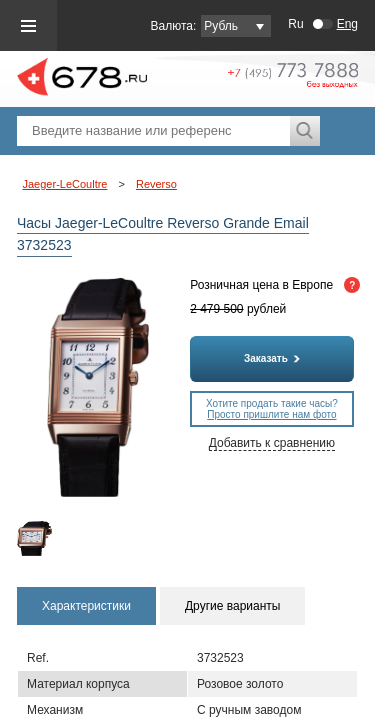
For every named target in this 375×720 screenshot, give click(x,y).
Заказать (272, 358)
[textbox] (153, 131)
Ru (295, 24)
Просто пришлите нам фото (271, 414)
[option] (35, 538)
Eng (347, 24)
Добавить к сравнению (272, 443)
